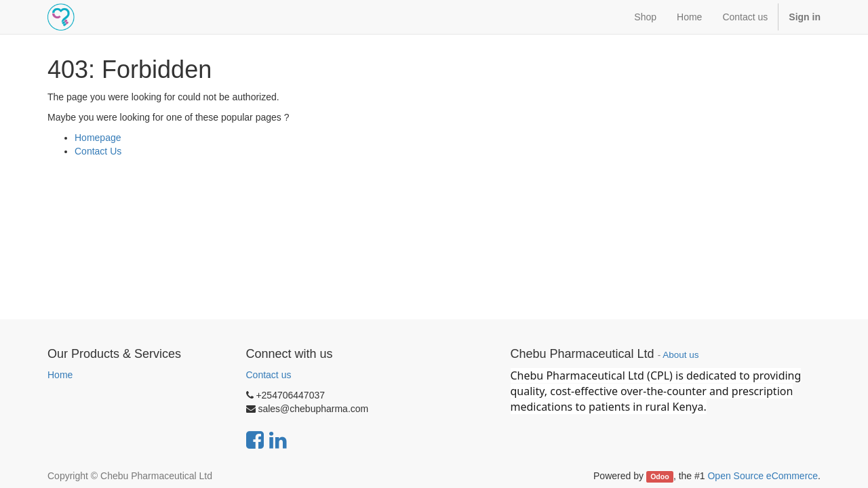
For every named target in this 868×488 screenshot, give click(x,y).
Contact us (269, 375)
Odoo (659, 476)
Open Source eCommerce (763, 476)
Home (60, 375)
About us (680, 355)
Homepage (98, 138)
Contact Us (98, 151)
